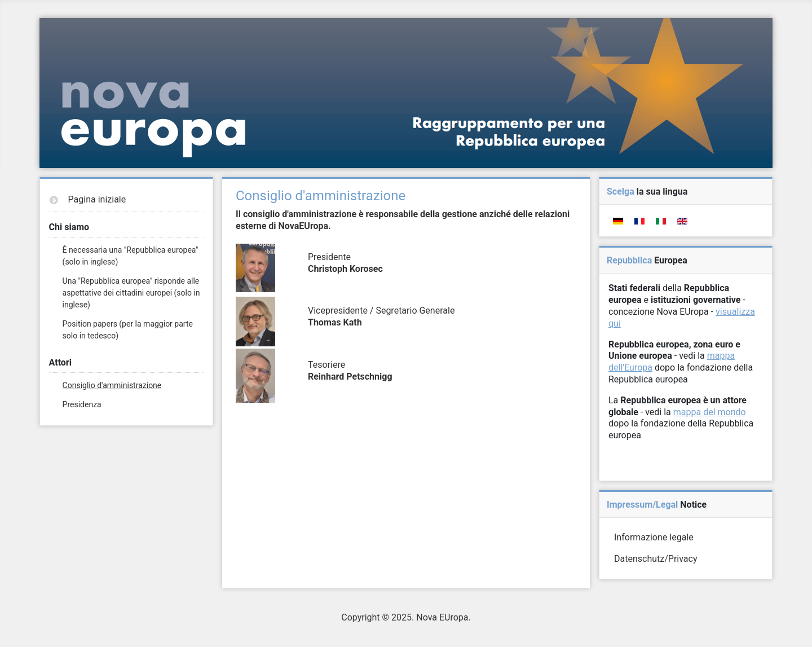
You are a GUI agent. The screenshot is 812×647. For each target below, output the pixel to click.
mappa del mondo (710, 412)
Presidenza (82, 404)
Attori (60, 362)
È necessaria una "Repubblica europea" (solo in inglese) (131, 256)
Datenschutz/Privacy (656, 559)
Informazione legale (654, 537)
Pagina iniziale (97, 199)
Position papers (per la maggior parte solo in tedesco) (128, 330)
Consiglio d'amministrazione (112, 385)
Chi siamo (69, 227)
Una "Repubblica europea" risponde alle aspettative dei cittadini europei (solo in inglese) (131, 293)
